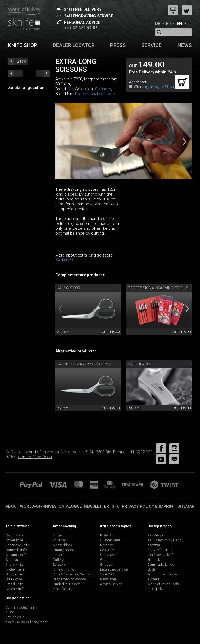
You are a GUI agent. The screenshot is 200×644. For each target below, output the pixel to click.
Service (152, 45)
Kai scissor (69, 288)
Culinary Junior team (21, 607)
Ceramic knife (16, 555)
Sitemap (186, 506)
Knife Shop (108, 535)
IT (190, 24)
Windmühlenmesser (163, 574)
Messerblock (62, 545)
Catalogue (70, 506)
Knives (58, 535)
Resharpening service (69, 579)
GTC (116, 506)
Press (118, 45)
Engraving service (114, 569)
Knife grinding (64, 569)
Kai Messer (156, 535)
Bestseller (108, 550)
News (185, 45)
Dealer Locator (74, 45)
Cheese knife (15, 589)
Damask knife (16, 550)
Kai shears (139, 364)
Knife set (59, 540)
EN (180, 24)
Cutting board (64, 550)
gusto (10, 612)
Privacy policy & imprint (149, 506)
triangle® (155, 589)
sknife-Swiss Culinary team (26, 622)
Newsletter (96, 506)
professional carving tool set (160, 288)
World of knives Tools (163, 584)
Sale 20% (107, 574)
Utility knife (14, 574)
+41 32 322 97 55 (81, 28)
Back (21, 61)
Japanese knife (17, 545)
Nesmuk (154, 560)
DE (158, 24)
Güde (151, 569)
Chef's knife (14, 564)
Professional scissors (95, 94)
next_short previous (15, 73)
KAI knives (64, 260)
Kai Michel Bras (159, 550)
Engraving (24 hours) (160, 86)
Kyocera (153, 579)
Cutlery (58, 560)
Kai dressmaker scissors (83, 364)
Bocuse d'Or (15, 617)
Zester (58, 555)
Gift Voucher (109, 555)
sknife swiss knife (161, 555)
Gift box (106, 564)
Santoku (12, 560)
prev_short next (43, 73)
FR (169, 24)
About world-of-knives (31, 506)
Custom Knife (110, 540)
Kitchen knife (15, 569)
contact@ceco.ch (35, 457)
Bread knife (14, 584)
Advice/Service (111, 584)
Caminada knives (161, 564)
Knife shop (23, 45)
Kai (71, 89)
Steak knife (14, 579)
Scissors (103, 89)
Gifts (104, 560)
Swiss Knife (14, 535)
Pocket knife (14, 540)
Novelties (107, 545)
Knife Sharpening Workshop (74, 574)
